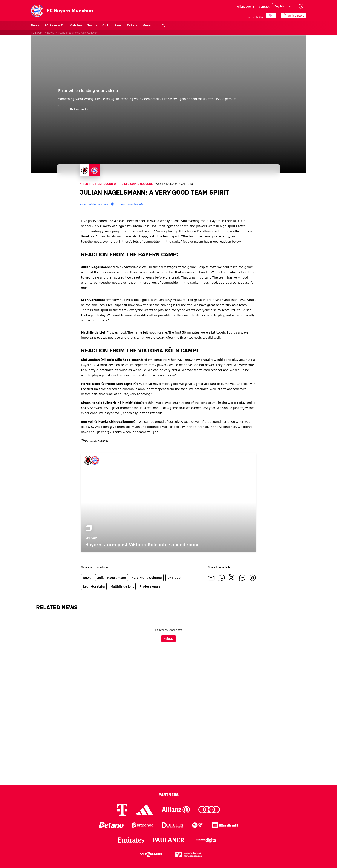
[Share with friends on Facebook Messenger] (242, 578)
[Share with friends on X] (232, 578)
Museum (149, 25)
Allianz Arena (245, 6)
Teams (92, 25)
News (35, 25)
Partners (169, 795)
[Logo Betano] (111, 825)
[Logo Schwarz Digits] (206, 840)
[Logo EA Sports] (198, 825)
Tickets (132, 25)
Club (106, 25)
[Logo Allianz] (176, 810)
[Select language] (283, 6)
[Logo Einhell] (225, 825)
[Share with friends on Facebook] (253, 578)
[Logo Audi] (209, 810)
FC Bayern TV (54, 25)
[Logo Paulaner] (168, 840)
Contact (264, 6)
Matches (76, 25)
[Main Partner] (271, 15)
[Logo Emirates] (131, 840)
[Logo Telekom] (122, 810)
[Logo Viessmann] (151, 854)
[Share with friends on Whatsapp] (222, 578)
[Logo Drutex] (173, 825)
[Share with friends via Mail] (211, 578)
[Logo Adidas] (145, 810)
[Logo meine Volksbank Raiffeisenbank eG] (189, 855)
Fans (118, 25)
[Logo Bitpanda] (143, 825)
